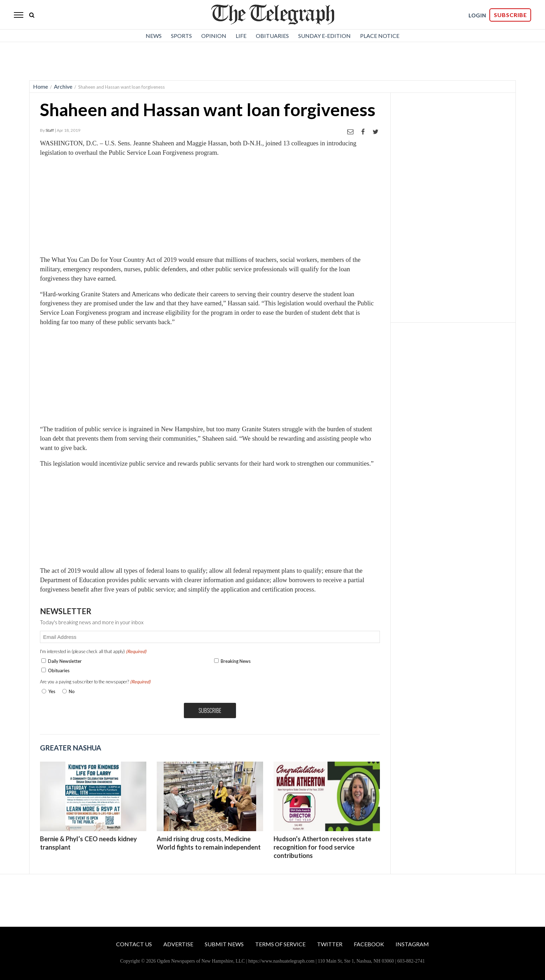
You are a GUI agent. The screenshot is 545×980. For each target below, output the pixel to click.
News (154, 36)
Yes (50, 691)
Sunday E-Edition (324, 36)
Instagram (412, 944)
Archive (63, 86)
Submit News (224, 944)
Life (241, 36)
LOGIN (477, 15)
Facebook (369, 944)
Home (40, 86)
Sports (181, 36)
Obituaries (272, 36)
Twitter (330, 944)
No (72, 691)
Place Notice (380, 36)
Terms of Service (280, 944)
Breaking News (236, 661)
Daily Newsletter (65, 661)
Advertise (178, 944)
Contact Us (134, 944)
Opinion (214, 36)
